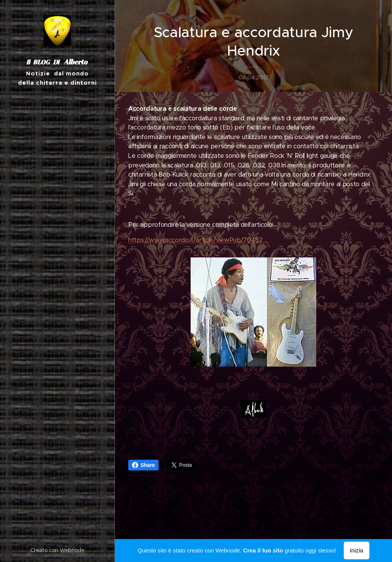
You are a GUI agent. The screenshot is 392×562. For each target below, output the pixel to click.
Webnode (72, 550)
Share (143, 465)
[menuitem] (57, 291)
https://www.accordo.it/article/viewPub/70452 (195, 240)
